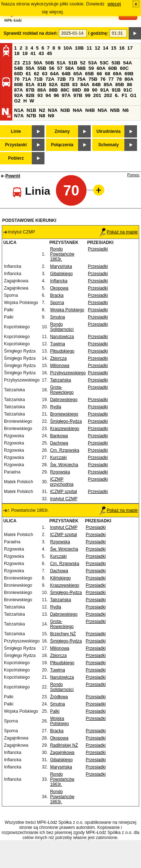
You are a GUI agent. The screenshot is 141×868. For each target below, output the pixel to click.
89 (87, 90)
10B (79, 48)
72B (61, 79)
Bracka (57, 295)
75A (81, 79)
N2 (42, 110)
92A (18, 95)
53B (116, 63)
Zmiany (62, 131)
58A (70, 68)
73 (71, 79)
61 (28, 74)
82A (53, 85)
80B (18, 85)
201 (97, 95)
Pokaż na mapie (119, 232)
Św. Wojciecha (64, 465)
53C (104, 63)
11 (89, 48)
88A (42, 90)
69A (117, 74)
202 (108, 95)
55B (42, 68)
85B (120, 85)
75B (93, 79)
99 (88, 95)
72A (50, 79)
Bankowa (59, 436)
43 (41, 53)
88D (77, 90)
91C (128, 90)
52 (83, 63)
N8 (42, 116)
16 (122, 48)
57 (60, 68)
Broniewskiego (64, 414)
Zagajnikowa (62, 753)
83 (75, 85)
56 (52, 68)
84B (96, 85)
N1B (31, 110)
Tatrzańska (60, 380)
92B (30, 95)
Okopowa (59, 288)
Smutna (57, 317)
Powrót (13, 176)
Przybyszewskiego (68, 373)
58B (81, 68)
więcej (114, 4)
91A (104, 90)
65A (78, 74)
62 (37, 74)
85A (108, 85)
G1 (133, 95)
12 (97, 48)
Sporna (57, 303)
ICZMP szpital (63, 492)
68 (108, 74)
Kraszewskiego (65, 429)
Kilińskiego (60, 578)
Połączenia (62, 145)
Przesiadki (98, 249)
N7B (31, 116)
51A (61, 63)
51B (73, 63)
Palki (55, 711)
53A (93, 63)
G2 (17, 101)
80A (129, 79)
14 (106, 48)
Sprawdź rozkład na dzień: (31, 33)
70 (17, 79)
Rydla (55, 407)
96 (56, 95)
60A (101, 68)
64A (55, 74)
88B (53, 90)
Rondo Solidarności (62, 327)
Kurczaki (58, 458)
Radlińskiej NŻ (64, 745)
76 (103, 79)
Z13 (27, 63)
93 (40, 95)
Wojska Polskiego (67, 310)
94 (48, 95)
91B (116, 90)
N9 (51, 116)
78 (119, 79)
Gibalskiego (61, 274)
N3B (65, 110)
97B (78, 95)
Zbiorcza (58, 358)
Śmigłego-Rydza (66, 421)
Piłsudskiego (62, 351)
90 (95, 90)
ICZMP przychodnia (62, 482)
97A (66, 95)
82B (65, 85)
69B (129, 74)
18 (17, 53)
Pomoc (133, 175)
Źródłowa (59, 697)
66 (99, 74)
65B (89, 74)
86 (130, 85)
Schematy (109, 145)
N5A (102, 110)
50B (50, 63)
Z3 (17, 63)
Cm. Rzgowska (65, 450)
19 (25, 53)
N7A (19, 116)
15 (114, 48)
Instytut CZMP (64, 499)
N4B (90, 110)
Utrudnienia (109, 131)
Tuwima (57, 344)
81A (30, 85)
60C (124, 68)
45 (49, 53)
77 (111, 79)
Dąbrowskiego (64, 400)
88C (65, 90)
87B (30, 90)
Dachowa (59, 443)
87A (18, 90)
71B (38, 79)
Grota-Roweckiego (62, 390)
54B (18, 68)
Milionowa (59, 366)
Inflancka (59, 281)
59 (91, 68)
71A (27, 79)
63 (45, 74)
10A (68, 48)
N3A (53, 110)
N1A (19, 110)
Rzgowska (60, 472)
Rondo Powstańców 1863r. (62, 254)
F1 (124, 95)
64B (66, 74)
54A (128, 63)
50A (38, 63)
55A (30, 68)
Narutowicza (62, 337)
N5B (115, 110)
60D (18, 74)
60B (113, 68)
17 (130, 48)
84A (85, 85)
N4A (78, 110)
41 (33, 53)
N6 (126, 110)
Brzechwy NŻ (63, 634)
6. (117, 95)
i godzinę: (98, 33)
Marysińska (61, 266)
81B (42, 85)
